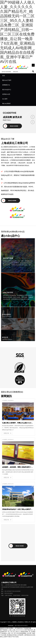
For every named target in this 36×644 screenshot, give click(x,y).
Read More (11, 126)
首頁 (4, 76)
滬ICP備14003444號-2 (21, 626)
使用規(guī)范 (6, 94)
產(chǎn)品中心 (7, 90)
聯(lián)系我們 (6, 104)
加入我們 (5, 99)
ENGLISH (16, 72)
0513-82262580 (6, 72)
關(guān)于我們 (7, 80)
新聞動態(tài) (6, 85)
